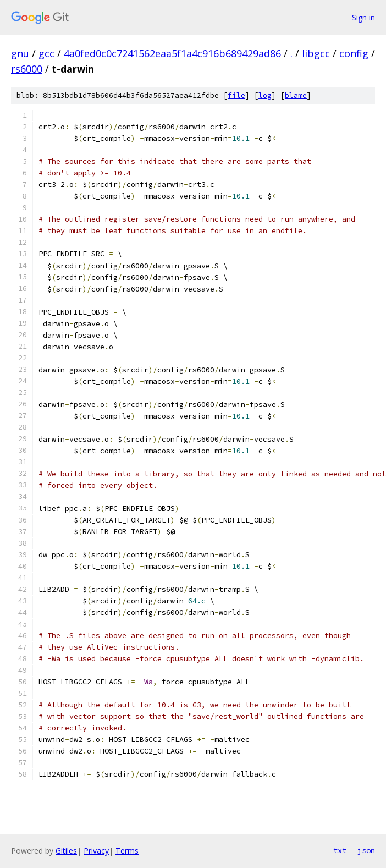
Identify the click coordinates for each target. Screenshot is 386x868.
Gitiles (66, 851)
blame (296, 95)
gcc (46, 53)
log (265, 95)
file (236, 95)
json (366, 850)
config (354, 53)
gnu (20, 53)
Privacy (96, 851)
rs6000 (27, 69)
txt (340, 850)
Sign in (363, 17)
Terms (127, 851)
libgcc (316, 53)
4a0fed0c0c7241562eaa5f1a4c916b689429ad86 (172, 53)
